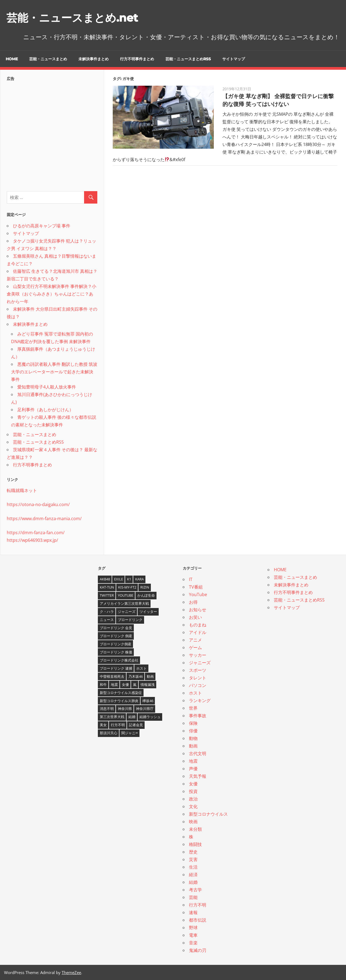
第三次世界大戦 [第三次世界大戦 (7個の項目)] (112, 717)
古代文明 (198, 753)
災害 (193, 859)
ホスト (195, 693)
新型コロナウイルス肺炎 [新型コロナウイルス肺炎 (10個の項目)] (119, 701)
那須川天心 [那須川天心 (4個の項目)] (109, 733)
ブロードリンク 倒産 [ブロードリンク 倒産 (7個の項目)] (116, 636)
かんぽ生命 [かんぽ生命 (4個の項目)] (146, 595)
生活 (193, 867)
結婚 (193, 882)
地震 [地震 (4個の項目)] (114, 685)
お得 (193, 602)
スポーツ (198, 670)
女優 (193, 784)
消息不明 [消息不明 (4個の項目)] (107, 709)
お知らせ (198, 610)
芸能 (193, 897)
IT (191, 579)
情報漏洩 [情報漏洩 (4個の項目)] (148, 685)
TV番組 (196, 587)
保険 (193, 723)
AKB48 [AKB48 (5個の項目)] (105, 579)
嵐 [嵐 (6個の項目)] (135, 685)
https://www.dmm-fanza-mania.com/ (44, 519)
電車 (193, 935)
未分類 (195, 829)
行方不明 (198, 905)
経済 (193, 875)
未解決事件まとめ (94, 59)
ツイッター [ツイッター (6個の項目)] (148, 612)
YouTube (198, 594)
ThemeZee (71, 972)
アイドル (198, 632)
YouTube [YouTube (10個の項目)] (126, 595)
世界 (193, 708)
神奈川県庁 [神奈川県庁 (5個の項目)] (145, 709)
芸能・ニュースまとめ (48, 59)
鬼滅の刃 (198, 950)
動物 (193, 738)
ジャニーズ (200, 663)
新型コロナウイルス (208, 814)
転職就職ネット (22, 490)
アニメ (195, 640)
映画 (193, 822)
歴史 (193, 852)
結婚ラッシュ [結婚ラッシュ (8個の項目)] (150, 717)
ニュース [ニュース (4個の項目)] (107, 620)
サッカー (198, 655)
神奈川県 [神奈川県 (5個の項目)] (125, 709)
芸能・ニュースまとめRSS (188, 59)
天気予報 (198, 776)
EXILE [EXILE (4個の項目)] (119, 579)
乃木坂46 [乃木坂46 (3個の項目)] (136, 676)
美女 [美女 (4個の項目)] (103, 725)
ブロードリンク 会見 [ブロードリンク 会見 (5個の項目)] (116, 628)
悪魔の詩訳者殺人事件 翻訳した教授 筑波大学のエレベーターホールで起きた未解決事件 (54, 372)
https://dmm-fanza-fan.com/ (36, 533)
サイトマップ (234, 59)
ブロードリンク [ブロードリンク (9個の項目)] (130, 620)
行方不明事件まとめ (137, 59)
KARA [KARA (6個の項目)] (139, 579)
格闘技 (195, 844)
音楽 (193, 943)
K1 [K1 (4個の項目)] (129, 579)
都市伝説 (198, 920)
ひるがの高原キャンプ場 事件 (42, 226)
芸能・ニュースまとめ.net (72, 18)
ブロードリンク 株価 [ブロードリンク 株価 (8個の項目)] (116, 652)
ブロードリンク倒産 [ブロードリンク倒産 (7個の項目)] (116, 644)
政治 (193, 799)
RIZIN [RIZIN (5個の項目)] (145, 587)
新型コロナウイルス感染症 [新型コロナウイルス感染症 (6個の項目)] (121, 693)
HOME (12, 59)
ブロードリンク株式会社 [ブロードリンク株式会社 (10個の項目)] (119, 660)
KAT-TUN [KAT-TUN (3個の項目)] (107, 587)
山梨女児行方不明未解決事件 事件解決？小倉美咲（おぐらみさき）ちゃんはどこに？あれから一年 (51, 294)
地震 (193, 761)
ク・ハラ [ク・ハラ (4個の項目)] (107, 612)
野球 (193, 928)
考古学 (195, 890)
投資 (193, 791)
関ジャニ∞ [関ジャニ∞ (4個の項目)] (130, 733)
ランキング (200, 700)
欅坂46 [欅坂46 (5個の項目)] (148, 701)
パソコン (198, 685)
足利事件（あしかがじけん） (45, 410)
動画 (193, 746)
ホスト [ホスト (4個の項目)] (142, 668)
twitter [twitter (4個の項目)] (107, 595)
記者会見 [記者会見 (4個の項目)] (136, 725)
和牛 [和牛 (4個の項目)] (103, 685)
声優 (193, 769)
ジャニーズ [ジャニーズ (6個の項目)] (127, 612)
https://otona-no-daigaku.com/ (38, 504)
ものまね (198, 625)
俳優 (193, 731)
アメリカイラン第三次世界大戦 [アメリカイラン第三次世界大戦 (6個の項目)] (124, 603)
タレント (198, 678)
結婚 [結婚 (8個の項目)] (132, 717)
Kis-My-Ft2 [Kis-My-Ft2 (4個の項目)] (127, 587)
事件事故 (198, 716)
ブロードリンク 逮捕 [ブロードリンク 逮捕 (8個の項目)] (116, 668)
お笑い (195, 617)
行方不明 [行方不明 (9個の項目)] (118, 725)
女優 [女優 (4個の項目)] (125, 685)
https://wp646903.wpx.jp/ (32, 540)
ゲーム (195, 647)
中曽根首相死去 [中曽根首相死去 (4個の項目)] (112, 676)
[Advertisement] (52, 135)
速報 (193, 912)
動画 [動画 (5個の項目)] (150, 676)
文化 (193, 806)
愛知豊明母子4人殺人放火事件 (47, 387)
